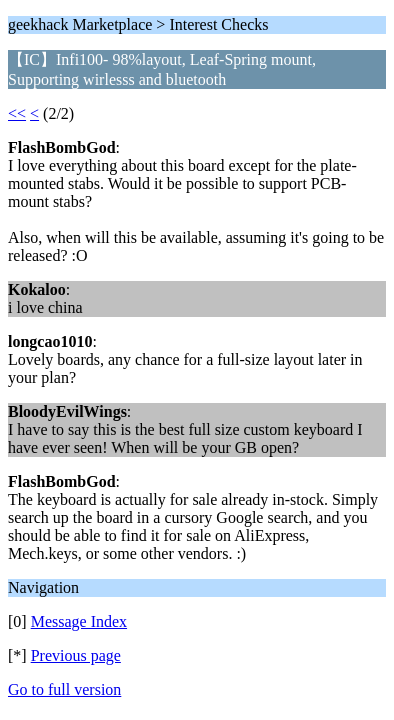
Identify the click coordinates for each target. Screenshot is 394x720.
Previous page (76, 655)
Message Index (79, 621)
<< (17, 113)
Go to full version (64, 689)
